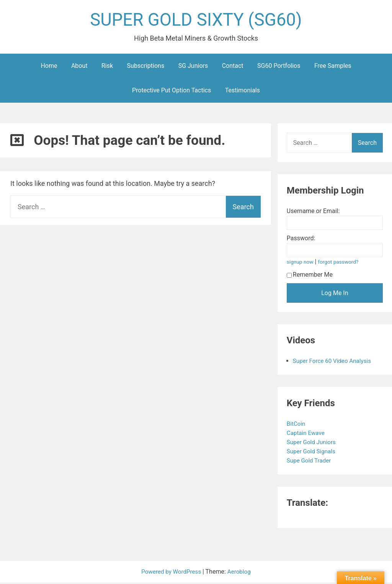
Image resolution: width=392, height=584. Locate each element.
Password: (301, 240)
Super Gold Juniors (313, 444)
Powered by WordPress (171, 573)
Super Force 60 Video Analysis (334, 362)
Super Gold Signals (313, 453)
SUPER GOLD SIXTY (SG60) (196, 21)
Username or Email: (313, 212)
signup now (301, 263)
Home (49, 67)
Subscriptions (146, 67)
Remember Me (310, 276)
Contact (233, 67)
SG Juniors (193, 67)
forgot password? (341, 263)
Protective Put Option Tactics (171, 92)
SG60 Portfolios (279, 67)
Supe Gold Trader (311, 462)
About (79, 67)
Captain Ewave (307, 434)
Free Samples (333, 67)
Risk (107, 67)
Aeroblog (241, 573)
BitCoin (297, 425)
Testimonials (243, 92)
